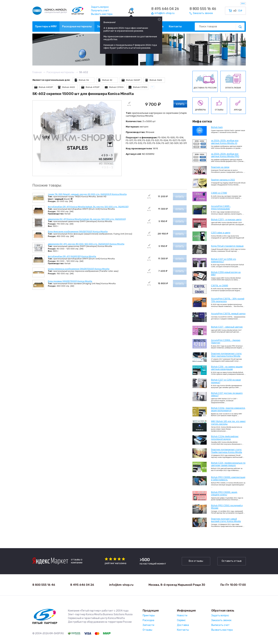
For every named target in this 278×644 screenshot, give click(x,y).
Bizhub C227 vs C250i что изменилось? (224, 260)
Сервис (181, 620)
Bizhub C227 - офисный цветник (227, 327)
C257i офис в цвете (221, 233)
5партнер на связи (220, 167)
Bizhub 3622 (153, 80)
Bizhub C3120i (137, 87)
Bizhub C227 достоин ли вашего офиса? (227, 394)
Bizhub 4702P (90, 87)
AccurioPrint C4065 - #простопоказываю (221, 208)
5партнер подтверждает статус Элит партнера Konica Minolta (226, 355)
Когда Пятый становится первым (227, 246)
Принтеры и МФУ (46, 27)
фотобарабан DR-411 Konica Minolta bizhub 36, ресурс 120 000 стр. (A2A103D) (88, 207)
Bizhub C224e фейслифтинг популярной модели (225, 438)
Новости (182, 616)
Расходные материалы (77, 27)
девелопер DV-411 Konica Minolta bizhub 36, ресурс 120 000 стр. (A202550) (87, 219)
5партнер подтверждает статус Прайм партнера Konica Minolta (227, 451)
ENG (243, 4)
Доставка (183, 625)
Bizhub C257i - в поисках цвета (226, 220)
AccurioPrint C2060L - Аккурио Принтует (226, 342)
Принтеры (149, 616)
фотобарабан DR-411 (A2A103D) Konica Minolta (72, 256)
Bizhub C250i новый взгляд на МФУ (226, 274)
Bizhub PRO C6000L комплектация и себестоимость (228, 479)
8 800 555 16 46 (203, 9)
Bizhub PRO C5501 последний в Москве (227, 507)
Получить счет (100, 11)
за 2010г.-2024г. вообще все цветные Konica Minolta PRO (225, 155)
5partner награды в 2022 (223, 180)
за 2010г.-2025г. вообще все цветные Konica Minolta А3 (225, 142)
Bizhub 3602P (130, 80)
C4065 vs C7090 (219, 193)
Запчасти (148, 625)
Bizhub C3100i (114, 87)
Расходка (148, 620)
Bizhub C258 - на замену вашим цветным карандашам (227, 368)
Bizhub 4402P (43, 87)
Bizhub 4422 (66, 87)
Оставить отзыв (232, 561)
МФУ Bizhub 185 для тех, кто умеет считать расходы (228, 423)
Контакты (175, 27)
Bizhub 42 (105, 80)
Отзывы (147, 630)
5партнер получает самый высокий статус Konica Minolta (226, 520)
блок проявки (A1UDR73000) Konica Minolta (70, 281)
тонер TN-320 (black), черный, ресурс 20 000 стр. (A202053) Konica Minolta (87, 194)
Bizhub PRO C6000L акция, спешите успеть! (224, 493)
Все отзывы (196, 561)
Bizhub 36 (81, 80)
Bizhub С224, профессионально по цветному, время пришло (228, 464)
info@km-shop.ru (121, 585)
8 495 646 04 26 (165, 9)
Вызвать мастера (102, 14)
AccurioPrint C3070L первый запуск (228, 314)
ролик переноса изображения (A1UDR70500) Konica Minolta (79, 269)
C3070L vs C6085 (220, 286)
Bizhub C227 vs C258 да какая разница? (226, 381)
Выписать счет (220, 625)
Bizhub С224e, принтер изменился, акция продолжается (228, 409)
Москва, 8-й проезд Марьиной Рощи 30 (177, 585)
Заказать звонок (221, 620)
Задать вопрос (100, 7)
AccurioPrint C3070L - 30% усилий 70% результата (228, 300)
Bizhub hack (217, 127)
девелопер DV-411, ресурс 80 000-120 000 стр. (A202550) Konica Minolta (86, 244)
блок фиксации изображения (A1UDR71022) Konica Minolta (78, 231)
